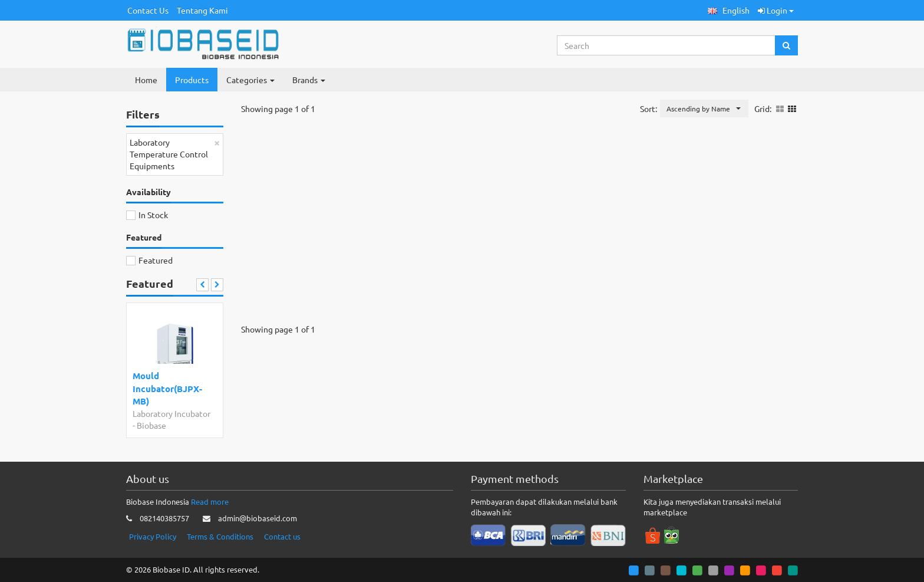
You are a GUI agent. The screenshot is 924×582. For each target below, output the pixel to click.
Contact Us (148, 10)
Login (776, 10)
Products (192, 80)
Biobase (151, 425)
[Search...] (666, 45)
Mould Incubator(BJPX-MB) (167, 388)
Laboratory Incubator (171, 413)
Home (146, 80)
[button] (729, 10)
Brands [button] (309, 80)
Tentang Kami (202, 10)
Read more (210, 502)
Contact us (282, 536)
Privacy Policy (153, 536)
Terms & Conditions (220, 536)
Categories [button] (250, 80)
